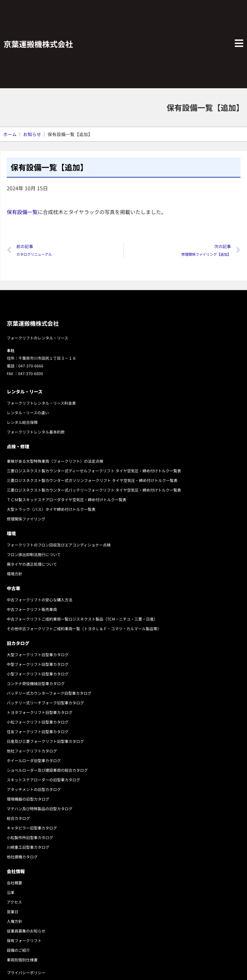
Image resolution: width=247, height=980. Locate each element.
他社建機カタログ (22, 857)
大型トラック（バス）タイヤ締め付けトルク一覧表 (51, 509)
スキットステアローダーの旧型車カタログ (43, 780)
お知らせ (32, 134)
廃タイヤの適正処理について (32, 564)
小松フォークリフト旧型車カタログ (38, 722)
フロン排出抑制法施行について (34, 554)
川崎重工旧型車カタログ (28, 847)
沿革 (11, 892)
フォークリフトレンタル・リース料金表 (41, 403)
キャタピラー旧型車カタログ (32, 828)
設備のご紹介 (18, 950)
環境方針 (14, 574)
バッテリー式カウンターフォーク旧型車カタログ (49, 693)
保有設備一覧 (22, 212)
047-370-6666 (31, 366)
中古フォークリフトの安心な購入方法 (40, 600)
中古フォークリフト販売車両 (32, 609)
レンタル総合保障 (22, 422)
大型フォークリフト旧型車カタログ (38, 654)
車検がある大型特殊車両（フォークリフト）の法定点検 (55, 461)
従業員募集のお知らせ (26, 931)
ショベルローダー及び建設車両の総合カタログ (47, 770)
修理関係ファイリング (26, 519)
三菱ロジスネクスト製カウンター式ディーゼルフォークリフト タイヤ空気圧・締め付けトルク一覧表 (94, 471)
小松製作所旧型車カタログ (30, 837)
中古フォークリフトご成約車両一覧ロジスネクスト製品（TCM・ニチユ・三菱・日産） (82, 619)
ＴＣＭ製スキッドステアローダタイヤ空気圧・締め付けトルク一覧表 (67, 499)
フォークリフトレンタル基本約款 (36, 432)
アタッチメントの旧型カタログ (34, 789)
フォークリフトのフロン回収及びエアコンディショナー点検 (59, 545)
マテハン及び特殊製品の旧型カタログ (40, 808)
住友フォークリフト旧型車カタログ (38, 731)
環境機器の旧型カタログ (28, 799)
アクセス (14, 902)
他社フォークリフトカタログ (32, 751)
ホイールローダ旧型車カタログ (34, 760)
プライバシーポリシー (26, 972)
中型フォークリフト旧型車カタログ (38, 664)
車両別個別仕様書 (22, 960)
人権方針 (14, 921)
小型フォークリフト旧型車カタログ (38, 674)
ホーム (10, 134)
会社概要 (14, 883)
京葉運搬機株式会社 (38, 44)
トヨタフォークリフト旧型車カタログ (40, 712)
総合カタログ (18, 818)
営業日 (13, 911)
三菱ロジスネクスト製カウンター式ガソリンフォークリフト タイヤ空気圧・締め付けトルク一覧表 (92, 480)
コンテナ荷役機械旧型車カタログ (36, 683)
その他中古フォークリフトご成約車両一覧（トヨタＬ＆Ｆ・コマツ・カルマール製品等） (84, 628)
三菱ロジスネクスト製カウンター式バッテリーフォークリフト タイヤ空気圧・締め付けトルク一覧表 (94, 490)
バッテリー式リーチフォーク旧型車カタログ (45, 703)
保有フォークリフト (24, 940)
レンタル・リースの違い (28, 413)
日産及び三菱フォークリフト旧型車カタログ (45, 741)
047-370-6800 (31, 373)
